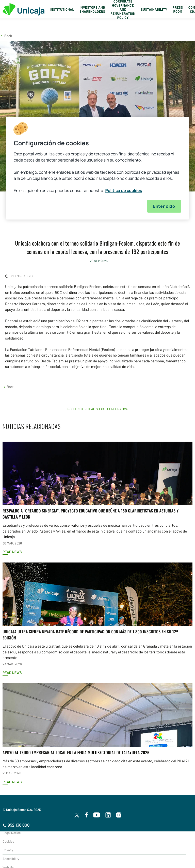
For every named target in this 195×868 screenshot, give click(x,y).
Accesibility (11, 859)
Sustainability (154, 9)
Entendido (164, 206)
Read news (12, 552)
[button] (6, 36)
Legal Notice (12, 833)
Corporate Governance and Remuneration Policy (123, 9)
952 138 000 (16, 825)
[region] (97, 168)
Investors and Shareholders (92, 9)
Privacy (8, 850)
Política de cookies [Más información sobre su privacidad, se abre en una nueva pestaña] (124, 190)
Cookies (8, 841)
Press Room (178, 9)
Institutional (62, 9)
